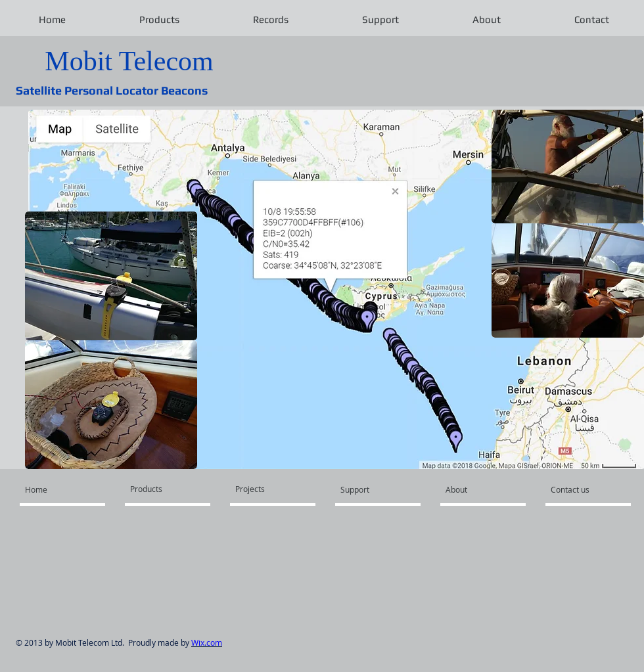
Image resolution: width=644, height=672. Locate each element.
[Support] (378, 489)
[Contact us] (586, 489)
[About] (483, 489)
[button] (159, 20)
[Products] (165, 489)
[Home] (60, 489)
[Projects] (267, 489)
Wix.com (207, 642)
